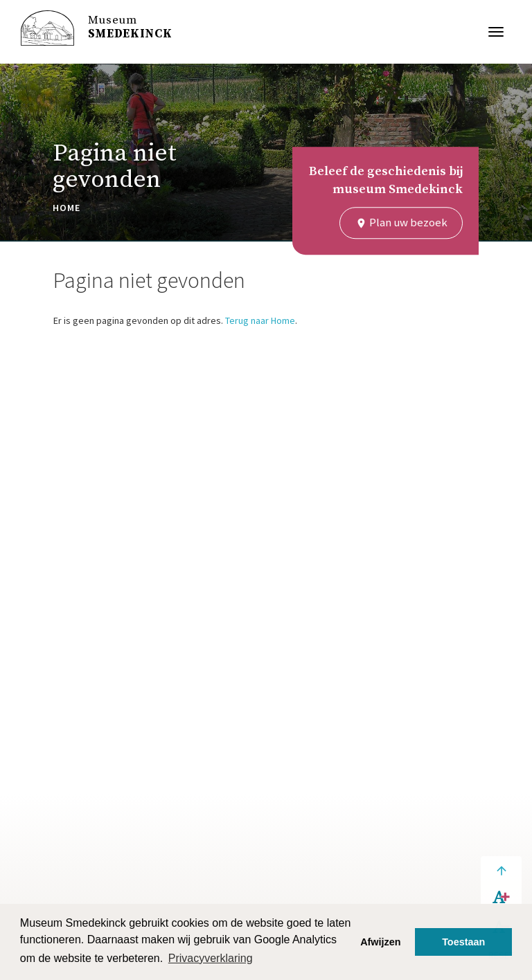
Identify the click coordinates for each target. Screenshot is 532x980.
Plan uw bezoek (401, 222)
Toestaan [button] (463, 942)
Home (66, 208)
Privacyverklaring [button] (211, 958)
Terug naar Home (260, 320)
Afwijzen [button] (380, 942)
